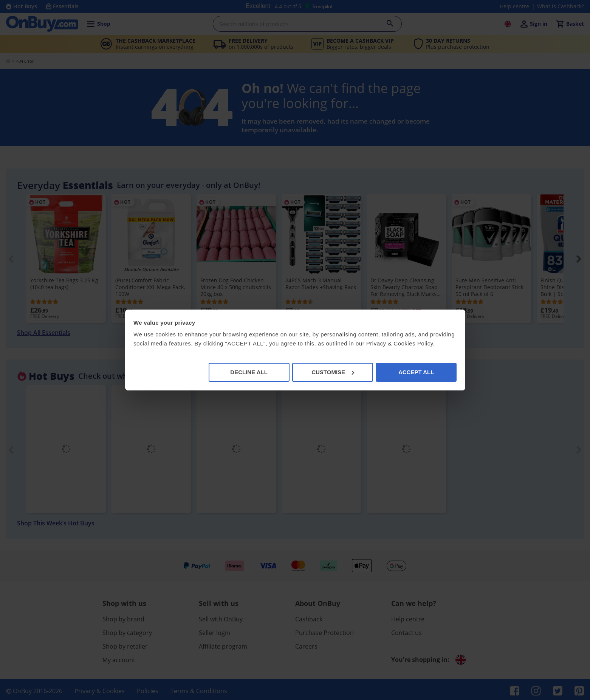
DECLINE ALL (249, 372)
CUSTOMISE (333, 372)
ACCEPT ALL (416, 372)
